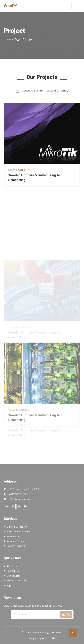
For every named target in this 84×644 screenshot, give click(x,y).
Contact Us (13, 571)
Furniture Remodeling (18, 531)
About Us (12, 566)
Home (7, 39)
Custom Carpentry (17, 546)
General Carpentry (17, 527)
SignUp (66, 615)
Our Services (14, 576)
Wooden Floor (14, 536)
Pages (18, 39)
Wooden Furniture (16, 541)
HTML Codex (49, 638)
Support (11, 585)
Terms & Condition (17, 580)
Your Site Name (33, 632)
